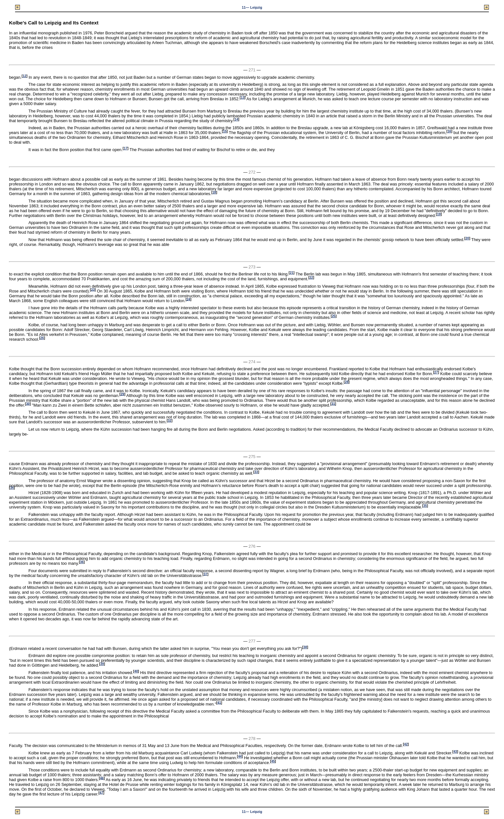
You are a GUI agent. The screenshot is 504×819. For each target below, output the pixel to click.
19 (439, 214)
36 (82, 562)
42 (406, 744)
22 (311, 278)
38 (305, 647)
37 (206, 574)
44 (240, 756)
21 (291, 273)
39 (102, 664)
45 (273, 761)
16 (449, 131)
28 (347, 382)
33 (256, 472)
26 (42, 338)
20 (467, 238)
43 (455, 752)
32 (170, 421)
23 (93, 289)
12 (25, 76)
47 (101, 792)
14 (236, 119)
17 (126, 148)
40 (136, 671)
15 (225, 131)
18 (214, 192)
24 (189, 299)
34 (12, 488)
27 (436, 372)
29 (122, 394)
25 (333, 316)
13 (243, 98)
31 (333, 404)
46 (102, 778)
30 (28, 404)
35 (425, 506)
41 (219, 702)
